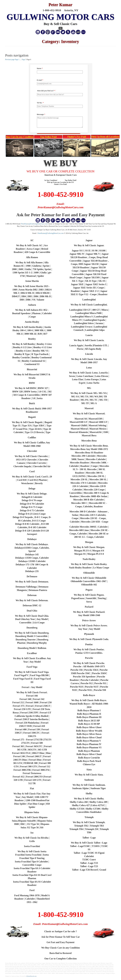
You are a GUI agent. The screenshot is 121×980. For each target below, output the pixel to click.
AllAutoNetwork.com (31, 976)
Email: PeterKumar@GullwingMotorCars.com (61, 924)
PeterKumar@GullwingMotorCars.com (34, 224)
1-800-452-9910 (60, 194)
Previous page (10, 60)
